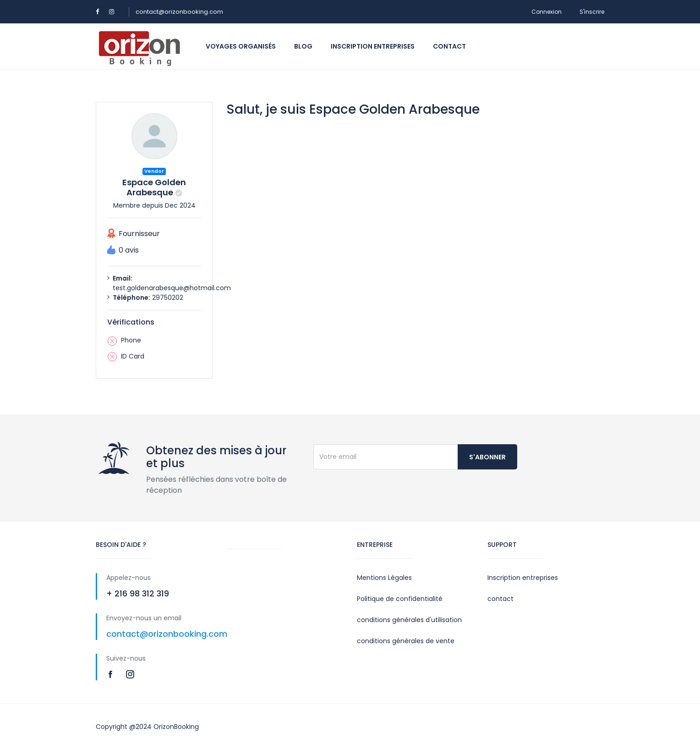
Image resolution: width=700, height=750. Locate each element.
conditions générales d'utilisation (409, 620)
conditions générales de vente (406, 641)
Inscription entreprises (373, 46)
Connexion (547, 12)
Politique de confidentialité (400, 599)
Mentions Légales (384, 578)
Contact (449, 46)
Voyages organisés (241, 46)
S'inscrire (592, 12)
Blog (303, 46)
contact (500, 599)
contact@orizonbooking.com (179, 12)
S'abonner (487, 457)
